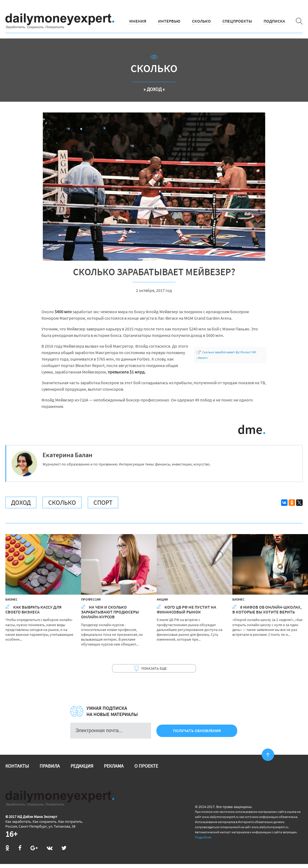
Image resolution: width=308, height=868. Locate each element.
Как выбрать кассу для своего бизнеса (34, 609)
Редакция (82, 766)
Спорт (103, 502)
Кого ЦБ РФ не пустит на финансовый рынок (186, 609)
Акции (162, 599)
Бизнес (11, 599)
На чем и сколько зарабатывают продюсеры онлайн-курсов (110, 612)
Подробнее (203, 837)
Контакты (17, 766)
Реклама (114, 766)
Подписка (274, 21)
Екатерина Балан (67, 455)
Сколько (201, 21)
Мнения (138, 21)
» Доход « (154, 89)
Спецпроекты (237, 21)
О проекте (146, 766)
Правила (50, 766)
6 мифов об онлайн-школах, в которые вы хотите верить (267, 609)
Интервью (169, 21)
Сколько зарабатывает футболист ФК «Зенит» (226, 355)
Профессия (91, 599)
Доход (21, 502)
